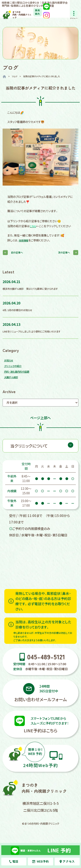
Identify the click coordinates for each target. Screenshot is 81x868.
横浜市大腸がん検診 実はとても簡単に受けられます (35, 293)
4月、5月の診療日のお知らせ (20, 314)
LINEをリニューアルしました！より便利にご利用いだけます (37, 335)
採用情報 (24, 245)
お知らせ (9, 364)
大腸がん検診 (12, 381)
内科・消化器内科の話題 (19, 376)
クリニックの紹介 (14, 370)
